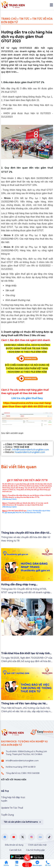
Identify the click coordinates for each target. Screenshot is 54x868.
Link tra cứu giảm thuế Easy (27, 398)
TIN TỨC (24, 19)
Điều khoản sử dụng (14, 845)
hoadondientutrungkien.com (30, 452)
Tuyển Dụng (7, 815)
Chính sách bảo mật (37, 845)
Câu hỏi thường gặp (35, 850)
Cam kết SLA (15, 850)
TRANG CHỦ (9, 19)
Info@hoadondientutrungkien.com (31, 450)
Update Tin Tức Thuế (12, 808)
